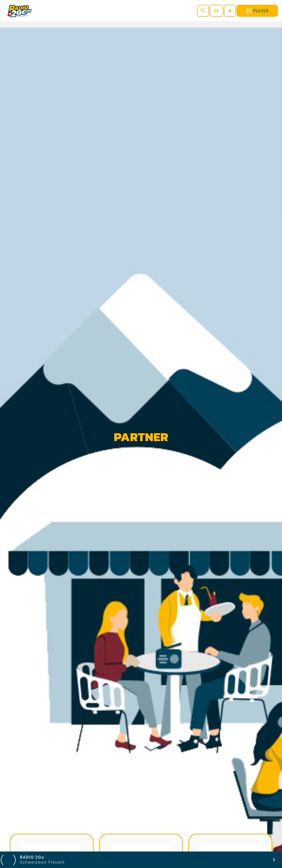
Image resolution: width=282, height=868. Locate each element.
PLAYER (257, 11)
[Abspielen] (230, 11)
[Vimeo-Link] (20, 11)
